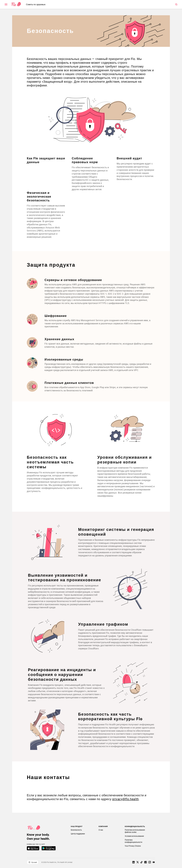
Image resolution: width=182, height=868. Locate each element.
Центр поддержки (78, 835)
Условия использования (134, 837)
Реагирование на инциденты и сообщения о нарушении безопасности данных (63, 676)
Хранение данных (61, 340)
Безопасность (51, 29)
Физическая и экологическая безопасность (40, 194)
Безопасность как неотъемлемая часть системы (51, 463)
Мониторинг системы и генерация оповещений (105, 533)
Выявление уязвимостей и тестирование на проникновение (66, 579)
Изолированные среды (65, 360)
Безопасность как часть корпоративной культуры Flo (111, 716)
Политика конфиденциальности (133, 842)
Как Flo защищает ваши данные (42, 158)
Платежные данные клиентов (70, 384)
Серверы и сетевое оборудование (74, 281)
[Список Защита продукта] (91, 336)
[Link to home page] (16, 4)
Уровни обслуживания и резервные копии (125, 461)
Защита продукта (52, 266)
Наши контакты (49, 778)
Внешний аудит (129, 156)
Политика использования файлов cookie (135, 832)
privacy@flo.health (127, 800)
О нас (101, 831)
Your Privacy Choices (133, 847)
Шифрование (57, 317)
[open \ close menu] (6, 4)
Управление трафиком (104, 625)
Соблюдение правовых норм (85, 158)
